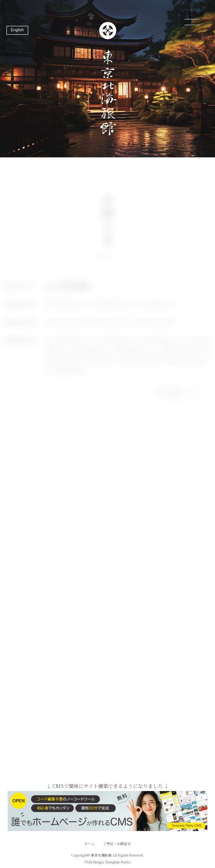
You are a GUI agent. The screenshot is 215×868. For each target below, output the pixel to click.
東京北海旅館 (101, 855)
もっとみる (178, 396)
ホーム (90, 844)
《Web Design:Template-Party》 (107, 862)
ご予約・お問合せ (117, 844)
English (17, 30)
